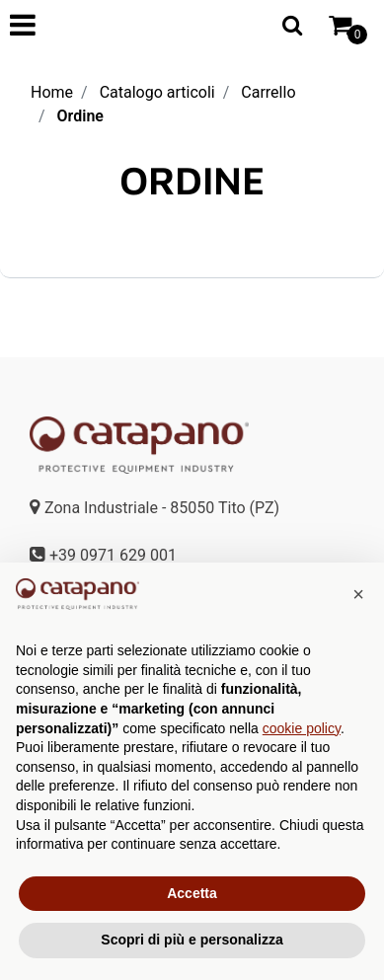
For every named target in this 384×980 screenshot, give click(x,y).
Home (52, 92)
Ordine (80, 116)
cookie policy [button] (302, 728)
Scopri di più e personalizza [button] (192, 940)
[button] (292, 25)
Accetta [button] (192, 893)
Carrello (268, 92)
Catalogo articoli (157, 92)
